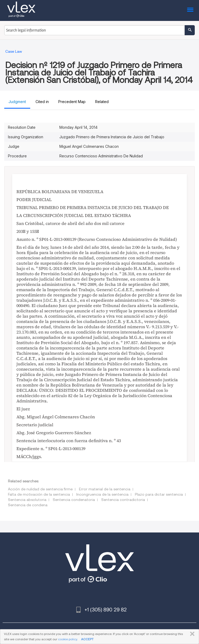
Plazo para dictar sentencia (159, 494)
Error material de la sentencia (105, 489)
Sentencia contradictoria (123, 500)
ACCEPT (87, 639)
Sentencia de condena (28, 505)
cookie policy (68, 639)
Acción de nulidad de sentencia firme (40, 489)
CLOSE (191, 634)
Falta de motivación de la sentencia (39, 494)
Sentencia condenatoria (74, 500)
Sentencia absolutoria (27, 500)
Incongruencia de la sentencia (102, 494)
